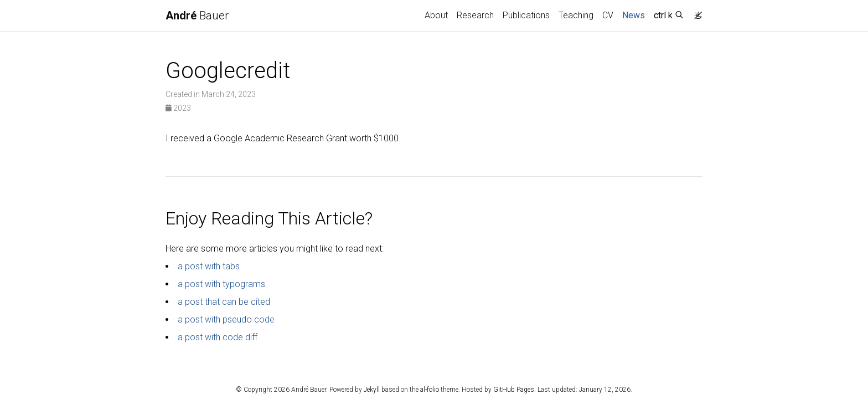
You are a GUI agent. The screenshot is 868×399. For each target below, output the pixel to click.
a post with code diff (218, 337)
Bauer (197, 16)
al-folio (430, 390)
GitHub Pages (514, 390)
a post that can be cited (224, 302)
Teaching (576, 15)
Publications (526, 15)
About (436, 15)
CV (608, 15)
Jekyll (372, 390)
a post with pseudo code (226, 319)
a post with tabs (209, 266)
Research (475, 15)
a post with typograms (221, 284)
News (636, 14)
